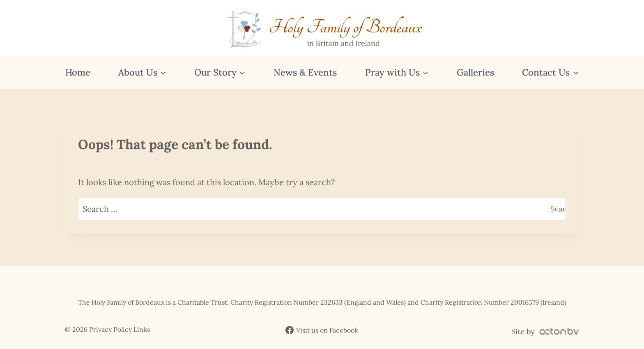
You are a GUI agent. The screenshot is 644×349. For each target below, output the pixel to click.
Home (78, 72)
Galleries (475, 72)
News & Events (305, 72)
